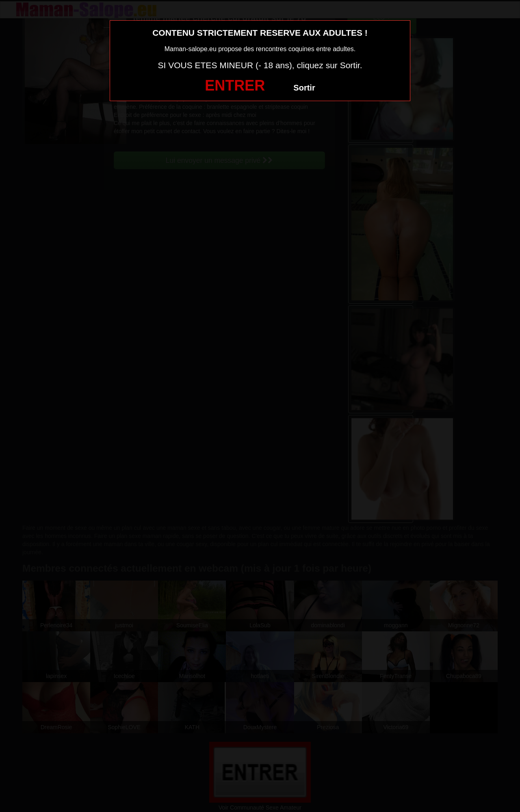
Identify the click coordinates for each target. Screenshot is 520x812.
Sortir (304, 88)
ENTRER (235, 85)
